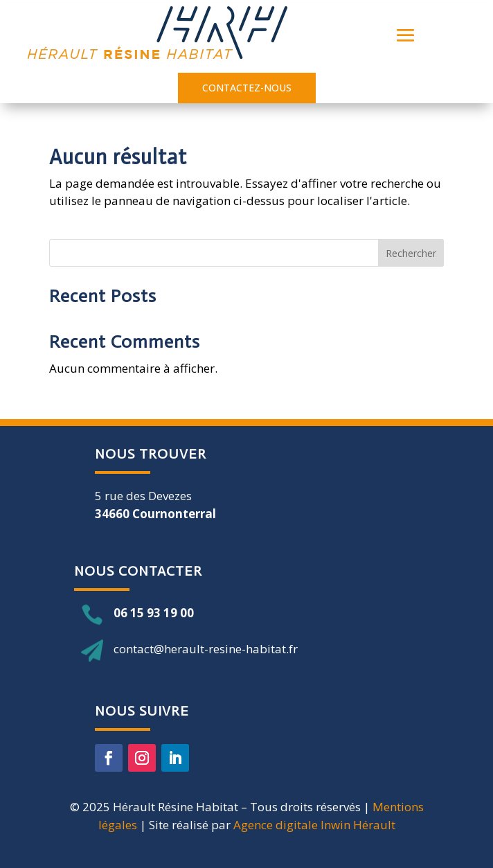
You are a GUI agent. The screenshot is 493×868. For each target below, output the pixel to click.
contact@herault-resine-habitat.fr (206, 649)
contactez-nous (247, 88)
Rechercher (411, 253)
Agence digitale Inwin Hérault (314, 825)
